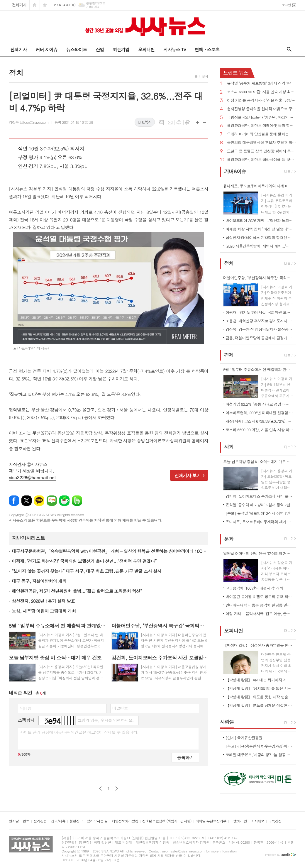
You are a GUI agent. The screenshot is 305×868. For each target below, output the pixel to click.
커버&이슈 (235, 171)
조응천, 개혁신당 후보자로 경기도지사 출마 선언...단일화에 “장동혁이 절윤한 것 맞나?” (259, 321)
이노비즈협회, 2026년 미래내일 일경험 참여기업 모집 (259, 413)
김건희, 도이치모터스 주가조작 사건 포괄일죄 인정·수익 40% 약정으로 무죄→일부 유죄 (259, 496)
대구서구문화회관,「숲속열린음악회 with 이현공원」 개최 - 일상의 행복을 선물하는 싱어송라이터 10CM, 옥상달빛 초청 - (110, 551)
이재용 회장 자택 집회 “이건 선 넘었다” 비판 (259, 229)
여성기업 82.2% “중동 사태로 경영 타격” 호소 (259, 404)
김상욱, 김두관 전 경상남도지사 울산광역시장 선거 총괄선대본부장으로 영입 (259, 329)
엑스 (27, 501)
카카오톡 (39, 501)
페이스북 (14, 501)
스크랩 (188, 123)
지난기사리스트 (28, 538)
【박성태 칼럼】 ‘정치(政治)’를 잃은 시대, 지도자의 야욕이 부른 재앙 (259, 688)
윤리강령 (40, 821)
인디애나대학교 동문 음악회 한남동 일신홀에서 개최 (259, 605)
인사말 (14, 821)
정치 (205, 76)
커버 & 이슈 (46, 49)
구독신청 (275, 821)
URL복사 (145, 122)
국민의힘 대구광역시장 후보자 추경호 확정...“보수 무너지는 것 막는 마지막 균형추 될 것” (262, 143)
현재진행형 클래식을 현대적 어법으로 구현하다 (262, 109)
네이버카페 (64, 501)
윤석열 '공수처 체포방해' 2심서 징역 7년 (259, 83)
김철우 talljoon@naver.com (29, 122)
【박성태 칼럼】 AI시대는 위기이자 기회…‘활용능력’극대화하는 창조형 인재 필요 (259, 680)
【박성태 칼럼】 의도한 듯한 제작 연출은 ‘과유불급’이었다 (259, 697)
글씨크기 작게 (205, 122)
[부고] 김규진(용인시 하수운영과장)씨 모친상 (259, 746)
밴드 (77, 501)
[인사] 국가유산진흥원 (244, 738)
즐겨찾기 (45, 5)
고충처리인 (239, 821)
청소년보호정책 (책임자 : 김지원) (167, 821)
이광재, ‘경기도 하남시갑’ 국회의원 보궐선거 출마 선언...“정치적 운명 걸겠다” (84, 561)
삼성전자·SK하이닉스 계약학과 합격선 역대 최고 (259, 237)
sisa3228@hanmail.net (32, 477)
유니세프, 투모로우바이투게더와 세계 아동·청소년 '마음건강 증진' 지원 (259, 522)
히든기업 (121, 49)
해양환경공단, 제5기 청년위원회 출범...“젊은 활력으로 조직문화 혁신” (77, 591)
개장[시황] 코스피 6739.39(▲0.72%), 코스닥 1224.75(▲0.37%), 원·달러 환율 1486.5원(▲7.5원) (259, 421)
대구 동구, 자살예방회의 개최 (39, 581)
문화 (229, 539)
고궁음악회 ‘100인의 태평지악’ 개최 (254, 588)
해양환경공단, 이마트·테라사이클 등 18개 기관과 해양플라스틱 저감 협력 (262, 160)
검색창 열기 (288, 49)
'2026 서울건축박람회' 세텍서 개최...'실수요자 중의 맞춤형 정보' (259, 246)
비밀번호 (120, 708)
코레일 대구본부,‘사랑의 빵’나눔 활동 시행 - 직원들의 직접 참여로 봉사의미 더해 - (259, 755)
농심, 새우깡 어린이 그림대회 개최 (44, 611)
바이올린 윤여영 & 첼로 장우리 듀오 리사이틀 (259, 597)
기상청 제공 (93, 7)
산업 (100, 49)
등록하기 (185, 757)
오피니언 (146, 49)
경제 (229, 355)
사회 (229, 447)
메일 (170, 123)
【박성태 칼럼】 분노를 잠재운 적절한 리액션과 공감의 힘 (259, 705)
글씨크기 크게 (198, 122)
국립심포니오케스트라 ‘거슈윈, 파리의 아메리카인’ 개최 (262, 117)
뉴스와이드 (77, 49)
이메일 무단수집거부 (211, 821)
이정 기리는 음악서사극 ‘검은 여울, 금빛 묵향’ (262, 100)
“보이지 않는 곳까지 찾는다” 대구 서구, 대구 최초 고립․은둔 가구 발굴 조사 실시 (87, 571)
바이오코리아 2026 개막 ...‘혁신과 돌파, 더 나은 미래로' (259, 220)
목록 (161, 123)
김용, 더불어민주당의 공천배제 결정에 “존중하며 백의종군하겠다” (259, 338)
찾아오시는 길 (97, 821)
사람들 (227, 722)
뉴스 (236, 73)
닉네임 (26, 708)
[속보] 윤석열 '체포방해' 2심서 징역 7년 (258, 513)
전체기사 (19, 5)
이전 (100, 789)
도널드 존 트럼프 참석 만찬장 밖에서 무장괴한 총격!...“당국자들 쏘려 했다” (262, 151)
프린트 (179, 123)
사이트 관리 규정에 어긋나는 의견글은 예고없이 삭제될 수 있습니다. (79, 732)
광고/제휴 (58, 821)
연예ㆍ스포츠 (207, 49)
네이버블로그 (52, 501)
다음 (117, 789)
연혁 (26, 821)
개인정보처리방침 (125, 821)
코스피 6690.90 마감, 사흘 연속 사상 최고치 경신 (262, 92)
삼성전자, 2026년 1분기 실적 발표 (43, 601)
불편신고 (76, 821)
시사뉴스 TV (174, 49)
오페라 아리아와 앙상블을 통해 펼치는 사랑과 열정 (262, 134)
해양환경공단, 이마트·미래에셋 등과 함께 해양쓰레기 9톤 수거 (262, 126)
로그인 (286, 5)
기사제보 (258, 821)
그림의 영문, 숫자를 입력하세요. (105, 720)
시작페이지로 (35, 5)
